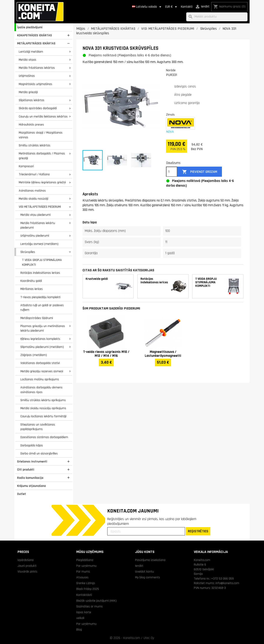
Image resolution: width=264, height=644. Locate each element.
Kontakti (187, 7)
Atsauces (82, 577)
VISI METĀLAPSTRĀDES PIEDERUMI (40, 207)
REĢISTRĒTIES (198, 531)
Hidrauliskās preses (31, 125)
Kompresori (26, 166)
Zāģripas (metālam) (34, 355)
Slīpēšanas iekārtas (32, 100)
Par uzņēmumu (86, 566)
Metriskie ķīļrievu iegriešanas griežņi (42, 182)
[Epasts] (146, 531)
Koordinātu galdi (31, 281)
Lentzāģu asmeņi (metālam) (39, 244)
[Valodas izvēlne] (147, 7)
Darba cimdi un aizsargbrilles (39, 453)
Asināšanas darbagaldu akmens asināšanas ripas (41, 390)
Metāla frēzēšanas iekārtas (37, 68)
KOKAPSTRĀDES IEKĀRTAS (35, 35)
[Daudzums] (172, 172)
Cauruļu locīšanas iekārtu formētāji (43, 416)
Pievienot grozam (200, 172)
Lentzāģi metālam (31, 52)
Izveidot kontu (144, 572)
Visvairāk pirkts (27, 572)
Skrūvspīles (28, 252)
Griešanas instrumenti (32, 461)
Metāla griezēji (28, 92)
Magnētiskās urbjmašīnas (35, 84)
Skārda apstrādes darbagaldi (38, 108)
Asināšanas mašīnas (32, 191)
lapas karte (84, 612)
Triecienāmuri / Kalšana (34, 174)
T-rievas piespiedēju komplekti (40, 297)
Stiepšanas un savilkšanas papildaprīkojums (38, 427)
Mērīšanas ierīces (32, 289)
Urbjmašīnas (27, 76)
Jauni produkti (27, 566)
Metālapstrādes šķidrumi (37, 318)
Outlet (22, 494)
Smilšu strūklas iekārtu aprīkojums (43, 400)
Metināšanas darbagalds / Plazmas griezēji (42, 156)
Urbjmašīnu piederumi (35, 236)
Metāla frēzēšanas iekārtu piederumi (38, 225)
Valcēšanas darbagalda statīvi (40, 363)
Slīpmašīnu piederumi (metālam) (42, 347)
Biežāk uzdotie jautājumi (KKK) (96, 601)
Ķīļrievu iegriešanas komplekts (40, 339)
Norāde (171, 70)
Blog (79, 630)
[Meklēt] (217, 17)
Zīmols (170, 115)
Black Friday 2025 (88, 589)
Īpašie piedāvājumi (30, 27)
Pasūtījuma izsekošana (150, 560)
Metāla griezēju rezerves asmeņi (42, 371)
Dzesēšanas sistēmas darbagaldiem (44, 437)
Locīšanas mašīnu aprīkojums (40, 379)
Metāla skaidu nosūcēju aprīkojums (43, 408)
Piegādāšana (85, 560)
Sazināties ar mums (90, 606)
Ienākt (139, 566)
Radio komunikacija (30, 478)
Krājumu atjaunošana (31, 486)
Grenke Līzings (86, 583)
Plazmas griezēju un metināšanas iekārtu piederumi (43, 328)
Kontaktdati (84, 595)
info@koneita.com (227, 583)
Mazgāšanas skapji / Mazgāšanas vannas (41, 135)
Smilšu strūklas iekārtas (35, 145)
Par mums (83, 572)
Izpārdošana (26, 560)
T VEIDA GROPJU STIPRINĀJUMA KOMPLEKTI (42, 262)
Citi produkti (26, 470)
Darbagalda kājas (32, 445)
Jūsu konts (145, 552)
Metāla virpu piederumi (35, 215)
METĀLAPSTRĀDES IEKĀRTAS (36, 43)
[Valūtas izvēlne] (172, 7)
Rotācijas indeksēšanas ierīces (40, 273)
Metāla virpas (28, 60)
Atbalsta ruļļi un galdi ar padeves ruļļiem (42, 308)
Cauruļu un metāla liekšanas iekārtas (43, 116)
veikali (80, 618)
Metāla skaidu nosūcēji (34, 199)
